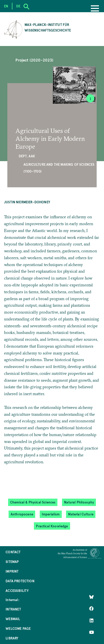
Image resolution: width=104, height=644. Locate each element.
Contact (13, 552)
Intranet (13, 609)
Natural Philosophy (79, 502)
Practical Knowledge (52, 526)
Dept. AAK (27, 156)
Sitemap (12, 562)
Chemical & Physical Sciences (33, 502)
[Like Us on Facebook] (91, 609)
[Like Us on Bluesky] (91, 597)
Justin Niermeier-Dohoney (27, 202)
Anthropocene (22, 514)
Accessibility (17, 591)
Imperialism (51, 514)
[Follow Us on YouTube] (91, 632)
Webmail (13, 619)
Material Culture (81, 514)
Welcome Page (18, 628)
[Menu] (95, 9)
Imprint (12, 571)
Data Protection (20, 581)
